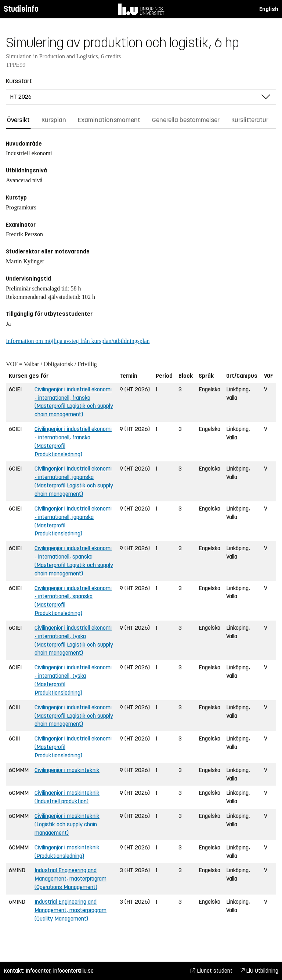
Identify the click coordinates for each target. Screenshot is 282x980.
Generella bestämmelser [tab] (186, 120)
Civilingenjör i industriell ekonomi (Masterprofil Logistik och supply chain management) (74, 716)
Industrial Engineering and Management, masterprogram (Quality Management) (70, 910)
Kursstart (19, 81)
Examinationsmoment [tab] (109, 120)
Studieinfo (21, 9)
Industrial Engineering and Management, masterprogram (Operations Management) (70, 879)
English (269, 9)
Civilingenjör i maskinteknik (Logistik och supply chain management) (67, 824)
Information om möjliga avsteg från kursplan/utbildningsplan (78, 341)
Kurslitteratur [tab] (250, 120)
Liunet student (211, 971)
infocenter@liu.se (73, 971)
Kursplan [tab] (54, 120)
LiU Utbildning (259, 971)
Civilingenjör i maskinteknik (67, 770)
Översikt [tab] (18, 120)
